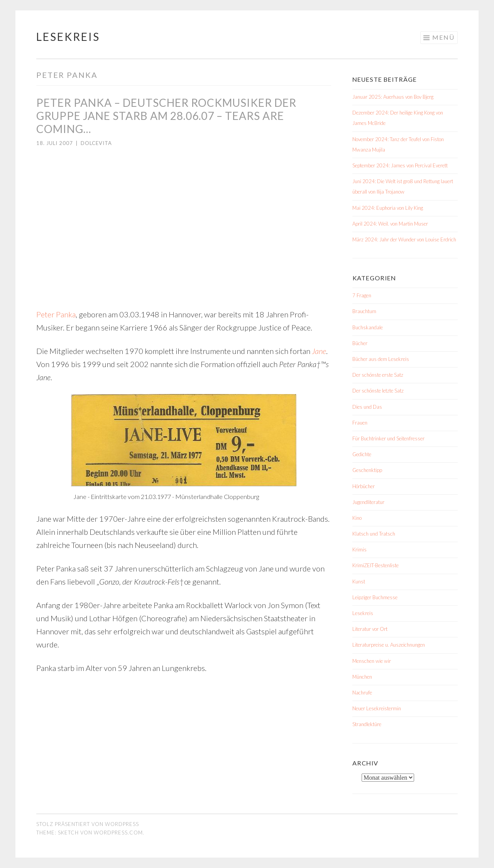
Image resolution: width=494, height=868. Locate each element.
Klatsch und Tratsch (374, 534)
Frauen (360, 423)
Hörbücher (364, 486)
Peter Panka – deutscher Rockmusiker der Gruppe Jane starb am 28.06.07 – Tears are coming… (166, 116)
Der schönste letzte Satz (378, 391)
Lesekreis (68, 37)
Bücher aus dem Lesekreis (381, 359)
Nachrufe (362, 693)
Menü (443, 37)
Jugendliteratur (368, 502)
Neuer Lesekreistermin (377, 708)
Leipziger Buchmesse (375, 597)
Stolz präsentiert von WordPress (88, 824)
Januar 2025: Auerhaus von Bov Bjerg (393, 97)
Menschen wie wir (372, 661)
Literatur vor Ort (370, 629)
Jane (319, 351)
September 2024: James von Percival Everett (400, 165)
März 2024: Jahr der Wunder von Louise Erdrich (404, 239)
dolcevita (96, 143)
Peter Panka (56, 314)
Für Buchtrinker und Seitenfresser (388, 438)
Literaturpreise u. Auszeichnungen (389, 645)
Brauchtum (364, 311)
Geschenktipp (367, 470)
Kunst (359, 581)
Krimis (360, 549)
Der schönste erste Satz (378, 375)
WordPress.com (118, 833)
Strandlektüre (367, 724)
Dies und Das (367, 407)
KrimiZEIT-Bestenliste (376, 565)
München (362, 677)
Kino (357, 518)
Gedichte (362, 454)
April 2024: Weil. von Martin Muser (390, 224)
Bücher (360, 343)
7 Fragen (362, 295)
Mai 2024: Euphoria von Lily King (388, 208)
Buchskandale (368, 327)
